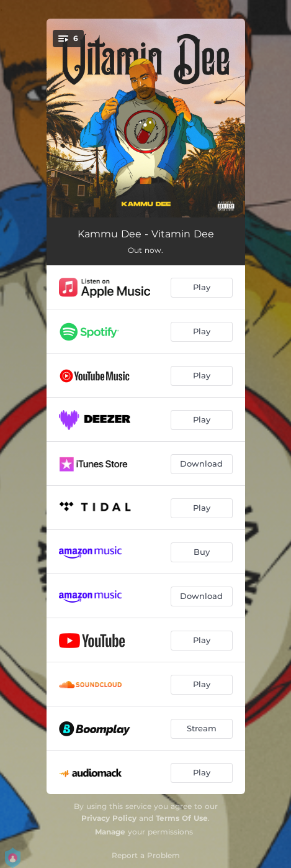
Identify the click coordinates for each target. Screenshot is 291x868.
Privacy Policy (109, 818)
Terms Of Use (182, 818)
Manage (110, 832)
